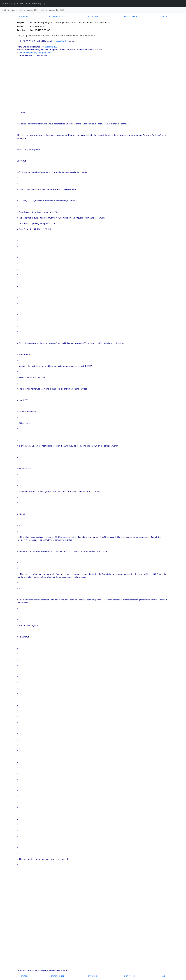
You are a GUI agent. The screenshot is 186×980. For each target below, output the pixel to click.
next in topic (130, 17)
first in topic (93, 17)
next (163, 17)
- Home (16, 3)
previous (24, 17)
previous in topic (58, 17)
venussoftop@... (61, 41)
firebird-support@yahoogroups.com (36, 52)
